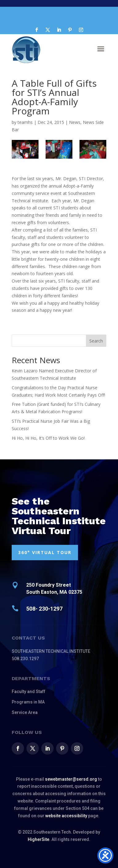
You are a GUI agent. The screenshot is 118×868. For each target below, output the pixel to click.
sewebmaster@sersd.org (71, 779)
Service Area (25, 712)
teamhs (25, 122)
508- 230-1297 (44, 609)
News (75, 122)
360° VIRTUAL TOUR (45, 552)
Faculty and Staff (28, 692)
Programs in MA (28, 702)
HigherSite (39, 839)
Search (96, 341)
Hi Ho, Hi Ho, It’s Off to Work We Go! (48, 438)
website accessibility (66, 816)
